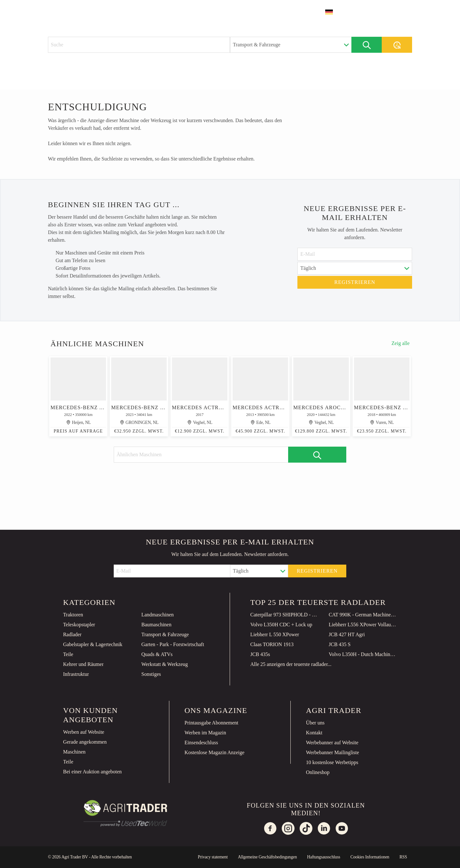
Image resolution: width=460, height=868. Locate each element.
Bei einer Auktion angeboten (93, 772)
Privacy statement (213, 857)
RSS (403, 857)
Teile (68, 654)
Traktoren (73, 615)
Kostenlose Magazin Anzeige (215, 752)
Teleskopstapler (79, 625)
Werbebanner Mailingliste (333, 752)
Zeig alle (401, 343)
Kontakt (314, 733)
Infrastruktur (76, 674)
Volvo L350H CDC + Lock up (281, 625)
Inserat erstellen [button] (382, 12)
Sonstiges (151, 674)
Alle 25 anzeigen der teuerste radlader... (291, 664)
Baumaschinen (156, 625)
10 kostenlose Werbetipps (332, 762)
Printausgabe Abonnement (211, 723)
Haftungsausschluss (324, 857)
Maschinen (74, 752)
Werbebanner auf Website (332, 743)
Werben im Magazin (205, 733)
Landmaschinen (157, 615)
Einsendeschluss (201, 743)
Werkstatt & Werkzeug (165, 664)
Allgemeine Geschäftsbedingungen (267, 857)
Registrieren (355, 282)
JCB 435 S (340, 644)
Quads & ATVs (157, 654)
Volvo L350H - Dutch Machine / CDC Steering (363, 654)
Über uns (315, 723)
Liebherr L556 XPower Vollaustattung (363, 625)
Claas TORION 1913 (272, 644)
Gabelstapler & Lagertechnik (93, 644)
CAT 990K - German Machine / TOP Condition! (363, 615)
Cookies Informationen (370, 857)
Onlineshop (318, 772)
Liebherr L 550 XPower (275, 634)
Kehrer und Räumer (83, 664)
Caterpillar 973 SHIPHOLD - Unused (285, 615)
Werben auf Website (84, 732)
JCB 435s (260, 654)
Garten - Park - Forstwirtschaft (172, 644)
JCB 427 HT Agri (347, 634)
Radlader (72, 634)
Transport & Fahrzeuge (165, 634)
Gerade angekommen (85, 742)
